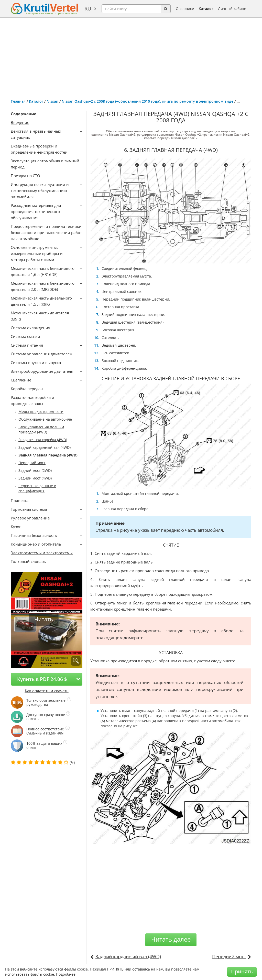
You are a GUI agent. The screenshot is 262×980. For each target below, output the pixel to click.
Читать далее (171, 939)
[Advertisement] (131, 56)
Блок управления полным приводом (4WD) (41, 429)
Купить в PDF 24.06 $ (42, 679)
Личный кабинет (233, 9)
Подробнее (66, 974)
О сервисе (185, 9)
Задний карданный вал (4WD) (45, 447)
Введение (20, 122)
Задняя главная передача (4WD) (48, 455)
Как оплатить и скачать (47, 691)
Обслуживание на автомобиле (45, 419)
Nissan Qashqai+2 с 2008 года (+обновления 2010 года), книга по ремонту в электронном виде (148, 101)
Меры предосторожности (41, 412)
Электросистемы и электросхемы (42, 553)
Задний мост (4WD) (35, 478)
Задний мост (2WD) (35, 470)
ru (88, 9)
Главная (18, 101)
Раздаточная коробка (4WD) (43, 440)
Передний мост (32, 463)
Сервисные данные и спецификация (37, 488)
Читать (44, 619)
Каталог (206, 9)
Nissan (52, 101)
